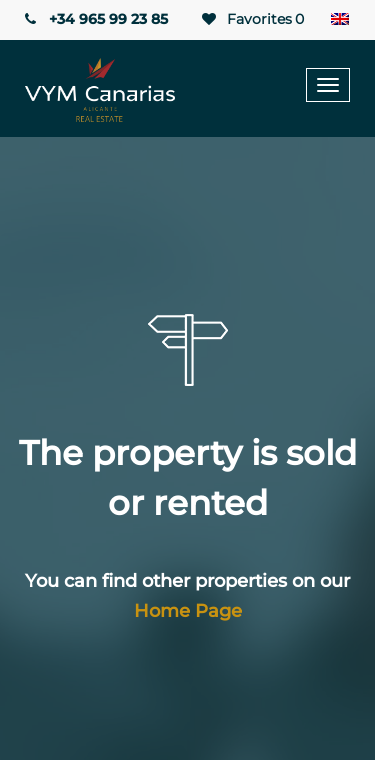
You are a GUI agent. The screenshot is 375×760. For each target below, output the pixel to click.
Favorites (252, 19)
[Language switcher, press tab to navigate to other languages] (340, 20)
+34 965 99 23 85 (94, 19)
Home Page (188, 611)
